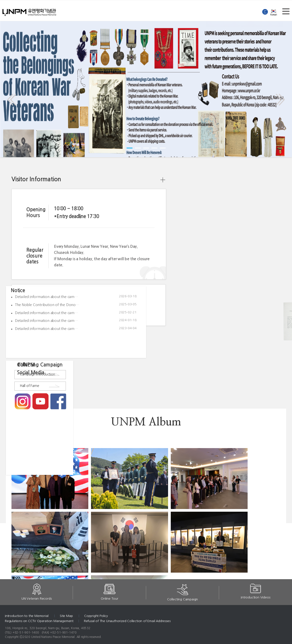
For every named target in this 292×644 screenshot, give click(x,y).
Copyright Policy (96, 616)
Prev (13, 96)
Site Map (67, 616)
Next (279, 96)
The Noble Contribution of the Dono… (47, 305)
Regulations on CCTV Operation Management (39, 621)
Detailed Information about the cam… (46, 297)
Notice (18, 290)
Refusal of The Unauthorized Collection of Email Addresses (127, 621)
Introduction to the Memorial (27, 616)
